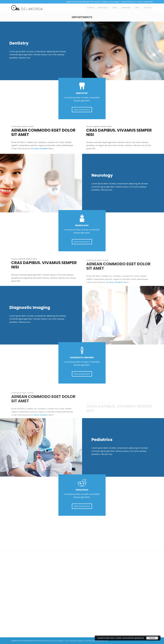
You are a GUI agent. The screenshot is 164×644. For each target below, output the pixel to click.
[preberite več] (139, 638)
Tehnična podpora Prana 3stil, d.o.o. (97, 641)
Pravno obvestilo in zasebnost (75, 641)
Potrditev (152, 638)
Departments (82, 17)
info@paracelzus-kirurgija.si (111, 2)
